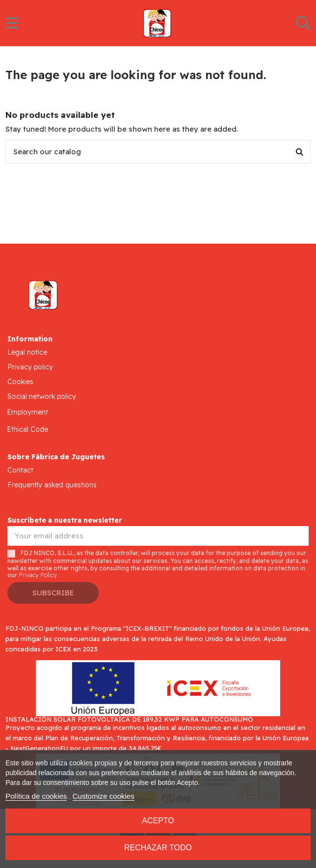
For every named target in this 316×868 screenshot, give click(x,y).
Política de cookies (36, 796)
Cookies (20, 382)
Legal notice (27, 352)
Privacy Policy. (39, 575)
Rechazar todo (158, 848)
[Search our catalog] (300, 152)
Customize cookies (104, 796)
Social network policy (42, 396)
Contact (20, 470)
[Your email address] (158, 536)
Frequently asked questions (52, 485)
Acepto (158, 821)
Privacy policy (30, 367)
